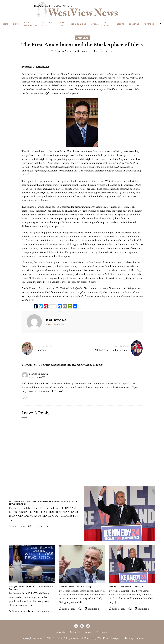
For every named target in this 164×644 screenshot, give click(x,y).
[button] (160, 24)
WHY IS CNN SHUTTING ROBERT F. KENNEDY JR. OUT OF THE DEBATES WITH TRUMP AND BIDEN (43, 503)
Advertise (61, 632)
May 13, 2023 (82, 51)
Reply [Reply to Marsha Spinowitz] (25, 398)
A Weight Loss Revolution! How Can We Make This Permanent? (31, 588)
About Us (90, 632)
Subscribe (75, 632)
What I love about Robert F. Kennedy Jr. (126, 586)
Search (103, 632)
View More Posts (55, 324)
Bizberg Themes (134, 638)
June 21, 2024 (17, 526)
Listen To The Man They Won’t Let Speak (77, 586)
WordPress (103, 638)
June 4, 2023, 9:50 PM (37, 377)
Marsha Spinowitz (39, 374)
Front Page (82, 38)
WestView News (61, 51)
